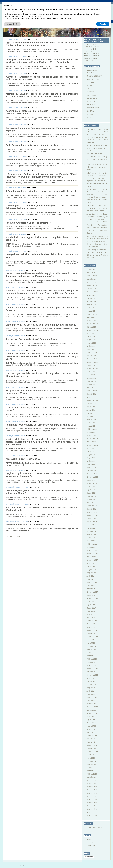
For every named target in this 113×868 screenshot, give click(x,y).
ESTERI (90, 86)
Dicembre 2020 (92, 474)
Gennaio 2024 (92, 356)
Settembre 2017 (92, 598)
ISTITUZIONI (91, 95)
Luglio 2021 (91, 452)
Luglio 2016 (91, 643)
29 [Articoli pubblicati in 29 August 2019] (92, 58)
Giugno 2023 (91, 378)
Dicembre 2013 (92, 742)
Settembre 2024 (92, 330)
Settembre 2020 (92, 483)
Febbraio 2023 (92, 391)
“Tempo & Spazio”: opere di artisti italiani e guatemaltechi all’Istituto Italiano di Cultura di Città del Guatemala (42, 95)
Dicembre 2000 (92, 815)
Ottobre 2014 (91, 710)
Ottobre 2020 (91, 480)
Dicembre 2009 (92, 790)
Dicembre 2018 (92, 550)
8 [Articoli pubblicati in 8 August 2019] (91, 51)
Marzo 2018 (91, 579)
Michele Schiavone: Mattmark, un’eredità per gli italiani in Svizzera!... (42, 309)
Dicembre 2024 (92, 321)
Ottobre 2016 (91, 633)
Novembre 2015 (92, 669)
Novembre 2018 (92, 554)
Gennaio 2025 (92, 317)
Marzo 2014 (91, 732)
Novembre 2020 (92, 477)
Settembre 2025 (92, 292)
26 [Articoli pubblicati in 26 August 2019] (85, 58)
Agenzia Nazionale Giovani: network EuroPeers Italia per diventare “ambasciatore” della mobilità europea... (42, 44)
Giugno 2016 (91, 646)
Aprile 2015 (91, 691)
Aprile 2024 (91, 346)
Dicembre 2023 (92, 359)
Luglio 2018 (91, 566)
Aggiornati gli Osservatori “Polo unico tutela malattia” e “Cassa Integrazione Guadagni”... (42, 475)
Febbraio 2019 (92, 544)
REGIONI (90, 114)
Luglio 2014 (91, 720)
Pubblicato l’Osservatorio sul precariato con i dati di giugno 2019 (41, 425)
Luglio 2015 (91, 681)
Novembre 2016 (92, 630)
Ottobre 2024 (91, 327)
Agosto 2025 (91, 295)
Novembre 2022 (92, 400)
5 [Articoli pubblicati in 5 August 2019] (85, 51)
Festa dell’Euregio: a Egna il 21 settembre (28, 223)
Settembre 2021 (92, 445)
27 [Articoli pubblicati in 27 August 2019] (87, 58)
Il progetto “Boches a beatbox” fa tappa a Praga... (32, 339)
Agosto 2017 (91, 602)
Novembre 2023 (92, 362)
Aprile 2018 (91, 576)
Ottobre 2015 (91, 672)
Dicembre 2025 (92, 282)
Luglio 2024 (91, 337)
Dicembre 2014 (92, 704)
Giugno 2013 (91, 761)
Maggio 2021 (91, 458)
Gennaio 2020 (92, 509)
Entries (91, 842)
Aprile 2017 (91, 614)
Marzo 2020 (91, 503)
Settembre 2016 (92, 637)
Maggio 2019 (91, 535)
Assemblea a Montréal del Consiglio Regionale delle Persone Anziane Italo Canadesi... (42, 112)
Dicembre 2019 (92, 512)
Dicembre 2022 (92, 397)
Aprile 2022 (91, 423)
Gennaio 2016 (92, 662)
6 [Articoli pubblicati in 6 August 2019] (87, 51)
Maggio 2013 (91, 764)
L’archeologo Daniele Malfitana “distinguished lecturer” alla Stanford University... (42, 375)
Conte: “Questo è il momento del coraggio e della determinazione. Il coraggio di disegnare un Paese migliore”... (42, 275)
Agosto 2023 (91, 372)
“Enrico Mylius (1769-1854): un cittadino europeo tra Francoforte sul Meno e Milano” (42, 492)
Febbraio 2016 (92, 659)
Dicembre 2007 (92, 796)
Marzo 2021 (91, 464)
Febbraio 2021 (92, 467)
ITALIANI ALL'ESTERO (95, 98)
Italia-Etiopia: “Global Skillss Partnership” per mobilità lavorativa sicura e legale (98, 208)
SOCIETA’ (90, 117)
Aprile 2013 (91, 768)
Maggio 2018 (91, 573)
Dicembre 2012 (92, 780)
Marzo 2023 (91, 388)
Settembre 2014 (92, 713)
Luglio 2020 (91, 490)
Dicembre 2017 (92, 589)
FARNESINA (91, 92)
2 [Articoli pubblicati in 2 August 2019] (93, 49)
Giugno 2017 (91, 608)
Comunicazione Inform (14, 865)
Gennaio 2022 (92, 432)
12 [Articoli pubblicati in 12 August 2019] (85, 54)
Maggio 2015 (91, 688)
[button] (108, 5)
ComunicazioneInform (33, 865)
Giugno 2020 (91, 493)
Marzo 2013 (91, 771)
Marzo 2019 (91, 541)
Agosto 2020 (91, 487)
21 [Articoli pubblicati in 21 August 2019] (89, 56)
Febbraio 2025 (92, 314)
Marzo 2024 (91, 349)
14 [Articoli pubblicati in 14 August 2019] (89, 54)
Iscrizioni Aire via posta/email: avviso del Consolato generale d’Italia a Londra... (42, 509)
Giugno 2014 (91, 723)
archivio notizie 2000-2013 (96, 827)
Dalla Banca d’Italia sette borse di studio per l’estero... (35, 145)
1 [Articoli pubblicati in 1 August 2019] (91, 49)
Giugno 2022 (91, 416)
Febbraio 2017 (92, 621)
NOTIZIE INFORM (32, 39)
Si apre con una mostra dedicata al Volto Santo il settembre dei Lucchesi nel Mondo (42, 392)
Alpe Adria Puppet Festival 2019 (23, 459)
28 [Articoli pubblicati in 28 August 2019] (89, 58)
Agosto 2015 (91, 678)
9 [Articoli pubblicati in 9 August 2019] (93, 51)
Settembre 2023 (92, 368)
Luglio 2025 (91, 298)
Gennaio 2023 (92, 394)
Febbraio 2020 (92, 506)
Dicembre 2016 (92, 627)
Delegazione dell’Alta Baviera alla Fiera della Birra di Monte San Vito (42, 256)
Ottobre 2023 (91, 365)
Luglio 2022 (91, 413)
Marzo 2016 (91, 656)
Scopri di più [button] (12, 24)
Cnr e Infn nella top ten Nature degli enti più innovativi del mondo (41, 325)
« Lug (86, 60)
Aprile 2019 (91, 538)
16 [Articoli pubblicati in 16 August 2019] (94, 54)
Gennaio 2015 (92, 701)
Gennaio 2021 (92, 471)
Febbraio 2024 (92, 353)
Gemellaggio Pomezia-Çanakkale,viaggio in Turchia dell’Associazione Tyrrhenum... (42, 207)
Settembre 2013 (92, 752)
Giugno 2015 (91, 685)
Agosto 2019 (91, 525)
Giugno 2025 (91, 301)
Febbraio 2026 (92, 276)
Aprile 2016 (91, 653)
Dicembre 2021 (92, 436)
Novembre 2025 (92, 285)
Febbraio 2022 (92, 429)
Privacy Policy (89, 857)
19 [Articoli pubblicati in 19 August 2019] (85, 56)
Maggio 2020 (91, 496)
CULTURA (90, 82)
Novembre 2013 (92, 745)
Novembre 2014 (92, 707)
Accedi (89, 839)
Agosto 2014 (91, 716)
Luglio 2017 (91, 605)
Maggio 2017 (91, 611)
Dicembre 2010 (92, 787)
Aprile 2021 (91, 461)
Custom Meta (91, 846)
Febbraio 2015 (92, 697)
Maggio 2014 (91, 726)
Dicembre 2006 (92, 799)
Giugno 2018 (91, 570)
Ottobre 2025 (91, 289)
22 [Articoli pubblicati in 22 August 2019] (92, 56)
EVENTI (90, 89)
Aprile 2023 (91, 384)
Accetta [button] (103, 24)
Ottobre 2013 (91, 748)
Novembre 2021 (92, 439)
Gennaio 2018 (92, 586)
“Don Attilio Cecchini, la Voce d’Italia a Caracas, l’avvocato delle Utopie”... (42, 409)
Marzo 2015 (91, 694)
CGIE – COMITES (93, 79)
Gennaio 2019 (92, 547)
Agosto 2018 (91, 563)
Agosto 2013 (91, 755)
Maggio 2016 (91, 649)
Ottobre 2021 (91, 442)
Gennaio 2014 (92, 739)
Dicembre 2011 (92, 784)
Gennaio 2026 (92, 279)
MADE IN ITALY (92, 101)
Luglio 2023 (91, 375)
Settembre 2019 (92, 522)
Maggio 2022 (91, 420)
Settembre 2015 (92, 675)
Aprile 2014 (91, 729)
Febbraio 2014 (92, 736)
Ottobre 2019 (91, 519)
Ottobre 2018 (91, 557)
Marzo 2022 (91, 426)
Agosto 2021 (91, 448)
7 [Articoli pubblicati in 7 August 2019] (89, 51)
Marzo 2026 (91, 273)
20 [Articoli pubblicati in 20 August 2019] (87, 56)
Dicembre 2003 (92, 809)
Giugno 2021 (91, 455)
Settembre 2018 (92, 560)
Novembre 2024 (92, 324)
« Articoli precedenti (13, 536)
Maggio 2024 (91, 343)
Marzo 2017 (91, 618)
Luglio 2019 (91, 528)
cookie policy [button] (20, 12)
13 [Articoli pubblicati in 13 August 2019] (87, 54)
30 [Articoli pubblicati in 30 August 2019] (94, 58)
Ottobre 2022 (91, 404)
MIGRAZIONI (91, 105)
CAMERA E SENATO (94, 76)
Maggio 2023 (91, 381)
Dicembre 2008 (92, 793)
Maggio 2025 (91, 305)
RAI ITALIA (91, 111)
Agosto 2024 (91, 333)
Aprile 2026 (91, 270)
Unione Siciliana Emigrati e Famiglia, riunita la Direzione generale (41, 160)
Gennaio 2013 (92, 777)
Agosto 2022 (91, 410)
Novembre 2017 (92, 592)
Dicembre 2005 (92, 803)
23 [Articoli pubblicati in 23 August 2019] (94, 56)
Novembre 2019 (92, 515)
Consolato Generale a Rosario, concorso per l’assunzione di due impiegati (42, 129)
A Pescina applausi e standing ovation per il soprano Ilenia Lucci (41, 191)
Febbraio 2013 (92, 774)
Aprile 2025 (91, 308)
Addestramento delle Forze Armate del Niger (30, 525)
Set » (91, 60)
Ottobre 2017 (91, 595)
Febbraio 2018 (92, 582)
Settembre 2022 (92, 407)
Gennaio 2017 (92, 624)
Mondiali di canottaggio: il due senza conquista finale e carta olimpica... (42, 239)
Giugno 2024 (91, 340)
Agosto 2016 (91, 640)
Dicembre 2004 (92, 806)
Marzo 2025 (91, 311)
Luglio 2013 (91, 758)
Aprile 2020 (91, 499)
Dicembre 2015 (92, 665)
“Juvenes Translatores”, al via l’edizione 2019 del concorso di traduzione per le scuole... (42, 78)
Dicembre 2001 (92, 812)
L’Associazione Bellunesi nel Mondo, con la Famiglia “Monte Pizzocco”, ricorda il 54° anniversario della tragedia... (42, 175)
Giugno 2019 (91, 531)
